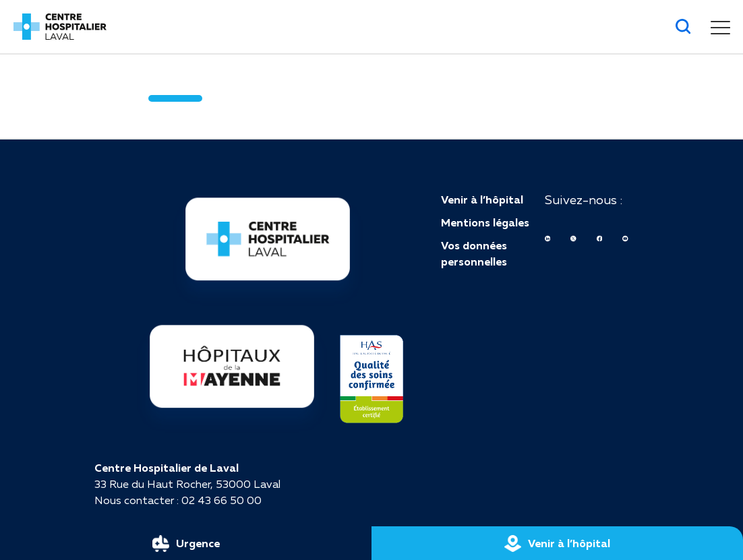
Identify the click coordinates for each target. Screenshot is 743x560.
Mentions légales (485, 222)
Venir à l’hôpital (482, 199)
